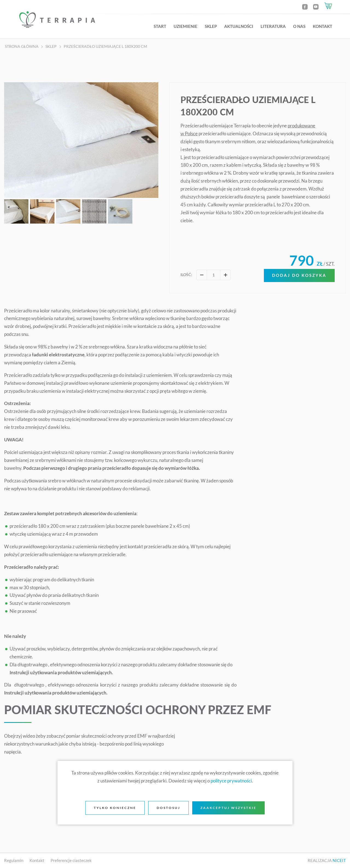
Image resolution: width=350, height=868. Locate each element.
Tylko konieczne (115, 808)
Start (160, 26)
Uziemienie (186, 26)
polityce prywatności (231, 781)
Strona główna (22, 46)
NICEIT (339, 860)
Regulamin (14, 860)
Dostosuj (168, 808)
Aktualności (239, 26)
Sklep (211, 26)
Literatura (273, 26)
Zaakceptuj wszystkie (228, 808)
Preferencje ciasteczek (71, 860)
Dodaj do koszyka (299, 275)
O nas (299, 26)
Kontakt (323, 26)
